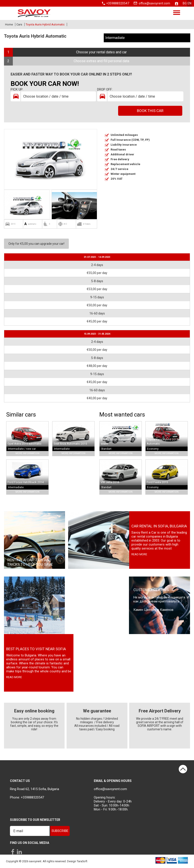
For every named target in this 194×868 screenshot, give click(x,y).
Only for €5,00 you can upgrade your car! (36, 244)
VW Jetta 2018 (110, 482)
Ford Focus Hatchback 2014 (26, 482)
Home (9, 24)
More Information (27, 453)
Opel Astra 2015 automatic (24, 444)
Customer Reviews (151, 590)
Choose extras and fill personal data (101, 61)
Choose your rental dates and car (101, 52)
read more (139, 554)
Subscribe (60, 831)
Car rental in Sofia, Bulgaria (159, 526)
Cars (19, 24)
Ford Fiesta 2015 (157, 482)
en (189, 3)
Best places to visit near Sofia (36, 649)
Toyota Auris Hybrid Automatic (45, 24)
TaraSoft (82, 861)
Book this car (150, 111)
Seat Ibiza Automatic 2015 (70, 444)
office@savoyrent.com (154, 3)
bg (185, 3)
